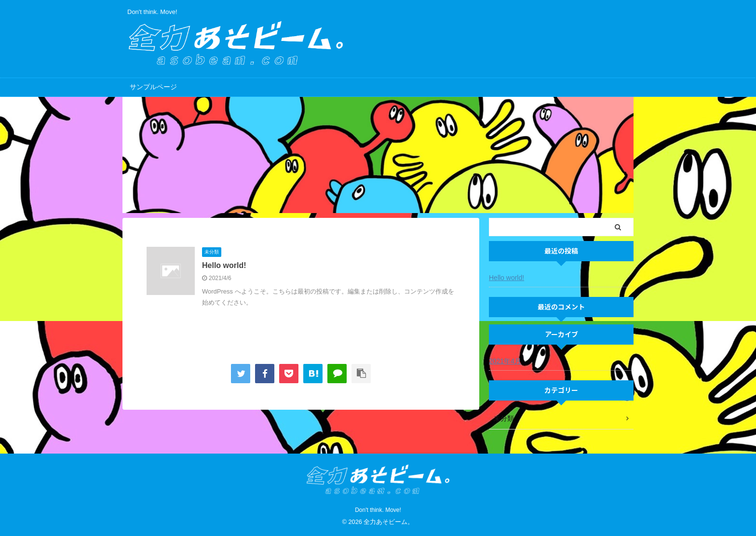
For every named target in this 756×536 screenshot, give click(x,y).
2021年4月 (505, 361)
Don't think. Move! (378, 510)
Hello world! (224, 265)
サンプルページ (153, 87)
